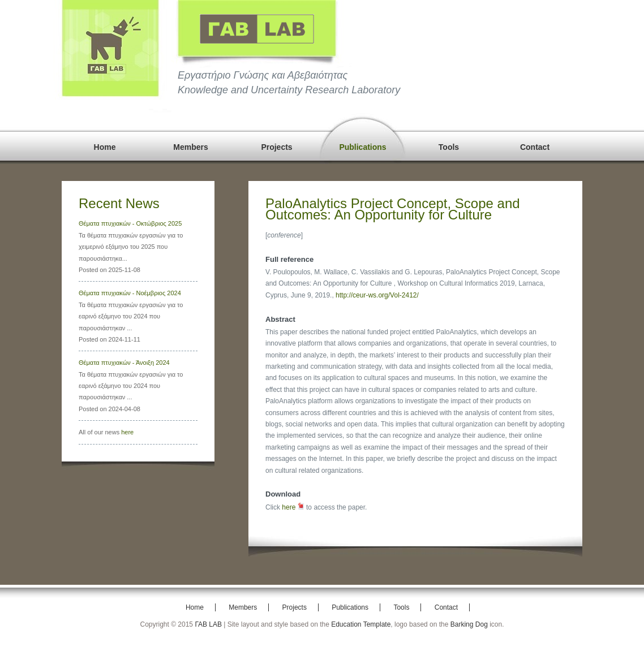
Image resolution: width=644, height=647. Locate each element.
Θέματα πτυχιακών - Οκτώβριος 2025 (130, 223)
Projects (276, 147)
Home (105, 147)
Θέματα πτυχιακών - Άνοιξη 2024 (124, 363)
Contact (535, 147)
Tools (449, 147)
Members (190, 147)
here (127, 432)
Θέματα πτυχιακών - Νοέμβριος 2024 (130, 293)
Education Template (361, 624)
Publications (362, 147)
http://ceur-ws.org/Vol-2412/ (377, 295)
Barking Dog (469, 624)
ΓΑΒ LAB (208, 624)
